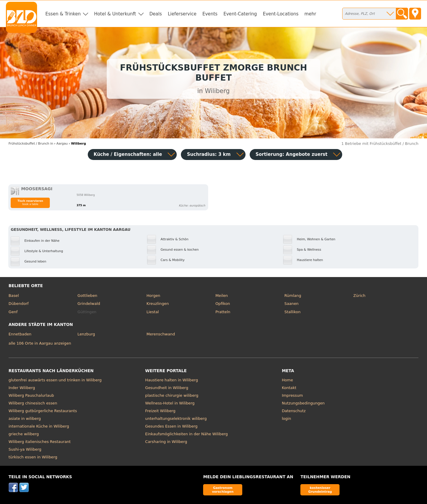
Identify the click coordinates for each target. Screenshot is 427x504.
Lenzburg (86, 334)
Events (210, 14)
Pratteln (223, 312)
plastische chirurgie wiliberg (172, 395)
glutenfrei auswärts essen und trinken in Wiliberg (55, 380)
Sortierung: (292, 154)
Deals (156, 14)
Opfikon (223, 304)
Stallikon (292, 312)
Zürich (360, 296)
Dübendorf (19, 304)
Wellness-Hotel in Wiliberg (170, 403)
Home (287, 380)
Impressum (292, 395)
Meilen (222, 296)
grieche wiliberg (24, 434)
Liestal (153, 312)
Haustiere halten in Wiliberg (172, 380)
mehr (310, 14)
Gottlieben (87, 296)
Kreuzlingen (158, 304)
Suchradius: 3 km (209, 154)
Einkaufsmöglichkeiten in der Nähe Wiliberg (187, 434)
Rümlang (293, 296)
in (31, 144)
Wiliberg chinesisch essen (33, 403)
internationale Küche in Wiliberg (39, 426)
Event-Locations (281, 14)
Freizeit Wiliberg (160, 411)
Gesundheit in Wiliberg (167, 388)
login (286, 419)
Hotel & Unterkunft (115, 14)
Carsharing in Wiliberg (166, 442)
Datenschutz (294, 411)
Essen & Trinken (63, 14)
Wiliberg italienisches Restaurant (40, 442)
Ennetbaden (20, 334)
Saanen (291, 304)
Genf (13, 312)
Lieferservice (182, 14)
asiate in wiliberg (25, 419)
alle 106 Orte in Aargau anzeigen (40, 343)
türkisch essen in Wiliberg (33, 457)
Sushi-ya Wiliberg (25, 449)
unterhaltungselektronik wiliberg (176, 419)
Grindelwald (89, 304)
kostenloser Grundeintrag (320, 490)
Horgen (153, 296)
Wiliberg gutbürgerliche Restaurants (43, 411)
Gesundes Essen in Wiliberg (172, 426)
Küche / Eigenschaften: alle (128, 154)
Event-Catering (240, 14)
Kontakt (289, 388)
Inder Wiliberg (22, 388)
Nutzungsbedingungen (303, 403)
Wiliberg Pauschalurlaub (31, 395)
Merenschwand (161, 334)
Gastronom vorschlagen (223, 490)
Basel (14, 296)
